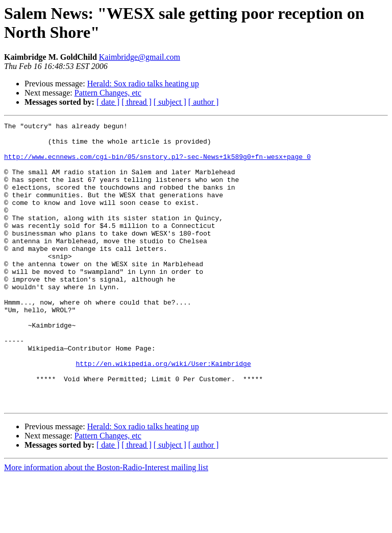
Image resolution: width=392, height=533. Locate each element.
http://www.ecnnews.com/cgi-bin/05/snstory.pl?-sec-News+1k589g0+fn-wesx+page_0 (157, 164)
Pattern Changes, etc (108, 93)
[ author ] (204, 102)
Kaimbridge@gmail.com (140, 57)
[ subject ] (170, 102)
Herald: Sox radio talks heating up (143, 84)
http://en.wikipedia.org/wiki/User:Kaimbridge (163, 412)
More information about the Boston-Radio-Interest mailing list (106, 524)
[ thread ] (137, 102)
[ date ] (108, 102)
